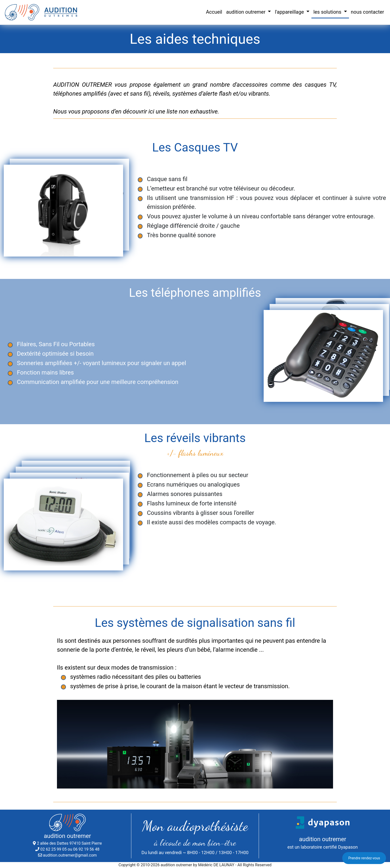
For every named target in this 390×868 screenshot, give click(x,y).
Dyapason (348, 847)
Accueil (214, 12)
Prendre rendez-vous (364, 858)
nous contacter (368, 12)
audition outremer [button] (246, 12)
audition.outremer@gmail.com (70, 855)
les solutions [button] (328, 12)
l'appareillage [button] (290, 12)
